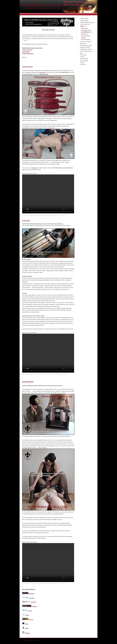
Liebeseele (43, 72)
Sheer (27, 615)
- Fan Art (82, 57)
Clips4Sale (31, 593)
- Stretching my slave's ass (86, 49)
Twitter (27, 623)
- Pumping (83, 38)
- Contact (82, 62)
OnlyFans (32, 598)
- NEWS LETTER (84, 19)
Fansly (30, 610)
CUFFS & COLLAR (27, 50)
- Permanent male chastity (86, 46)
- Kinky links (83, 64)
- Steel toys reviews (85, 36)
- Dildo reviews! (84, 28)
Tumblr (27, 628)
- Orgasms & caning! (85, 47)
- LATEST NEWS (84, 21)
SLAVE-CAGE (26, 52)
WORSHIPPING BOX (28, 54)
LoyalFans (34, 606)
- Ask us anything (84, 61)
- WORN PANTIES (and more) (87, 22)
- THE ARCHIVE (84, 59)
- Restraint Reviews (85, 32)
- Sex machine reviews (86, 30)
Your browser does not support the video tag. (48, 194)
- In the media (83, 55)
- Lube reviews (84, 34)
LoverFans (33, 601)
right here (34, 168)
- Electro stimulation (85, 40)
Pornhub (31, 619)
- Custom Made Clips (85, 24)
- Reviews (82, 26)
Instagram (27, 633)
